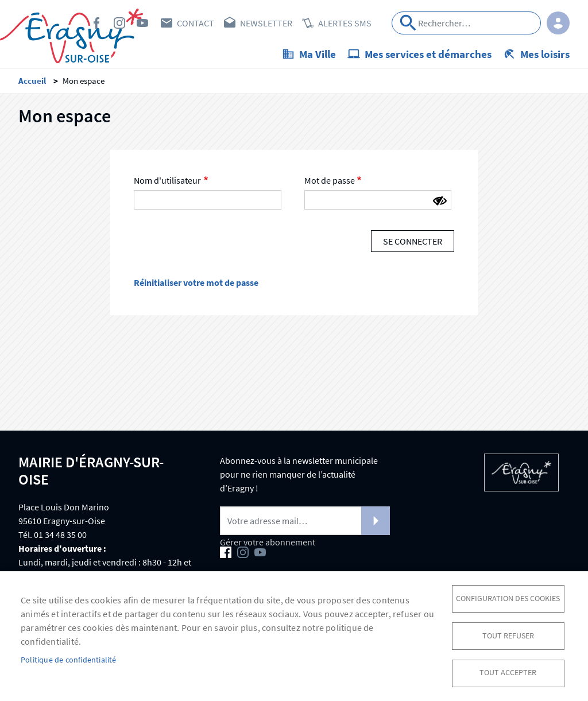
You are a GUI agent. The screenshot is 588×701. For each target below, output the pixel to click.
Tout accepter (508, 673)
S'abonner (376, 521)
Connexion (558, 23)
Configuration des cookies (508, 598)
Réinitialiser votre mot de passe (196, 282)
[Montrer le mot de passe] (440, 202)
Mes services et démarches (428, 54)
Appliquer (408, 23)
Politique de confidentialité (69, 659)
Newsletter (266, 23)
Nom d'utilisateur (167, 181)
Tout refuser (508, 635)
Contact (196, 23)
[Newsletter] (305, 521)
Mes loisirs (545, 54)
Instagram (119, 23)
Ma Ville (318, 54)
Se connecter (413, 242)
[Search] (466, 23)
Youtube (142, 23)
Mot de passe (330, 181)
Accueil (32, 81)
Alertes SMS (345, 23)
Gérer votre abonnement (268, 542)
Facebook (96, 23)
